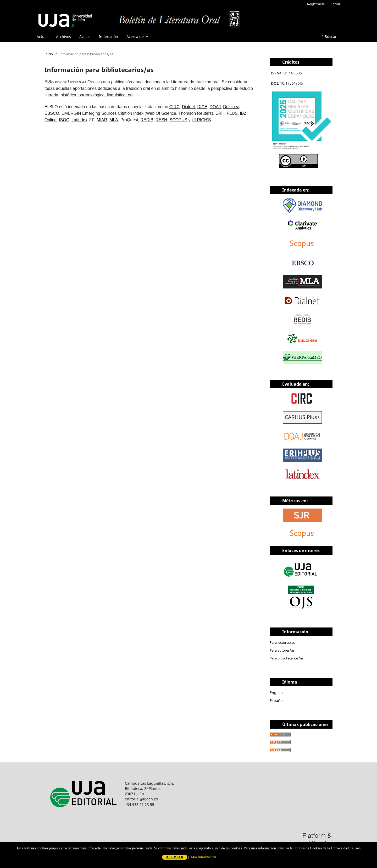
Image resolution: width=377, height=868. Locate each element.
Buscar (329, 37)
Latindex (79, 120)
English (276, 693)
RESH (161, 120)
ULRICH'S (201, 120)
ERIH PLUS (226, 113)
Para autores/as (282, 650)
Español (277, 700)
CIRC (174, 107)
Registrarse (316, 4)
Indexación (108, 37)
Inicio (49, 54)
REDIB (147, 120)
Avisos (85, 37)
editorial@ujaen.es (141, 799)
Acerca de (136, 37)
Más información (203, 857)
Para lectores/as (282, 642)
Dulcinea (231, 107)
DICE (202, 107)
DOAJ (215, 107)
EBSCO (52, 113)
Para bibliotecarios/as (287, 658)
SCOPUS (179, 120)
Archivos (63, 37)
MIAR (102, 120)
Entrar (336, 4)
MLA (114, 120)
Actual (42, 37)
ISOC (64, 120)
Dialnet (188, 107)
